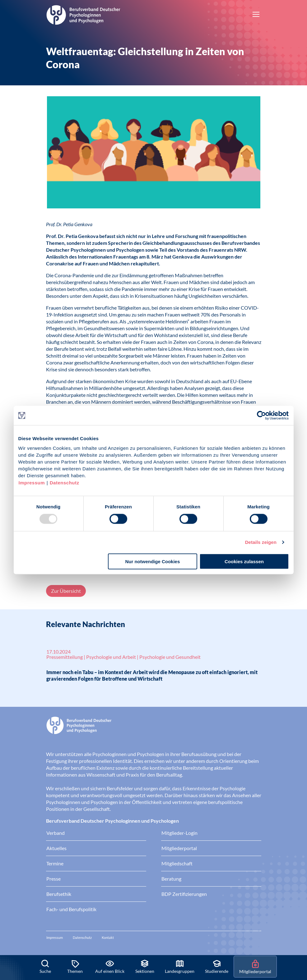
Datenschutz (65, 482)
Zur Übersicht (66, 591)
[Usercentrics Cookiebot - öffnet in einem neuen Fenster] (262, 416)
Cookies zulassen (244, 561)
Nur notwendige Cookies (152, 561)
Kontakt (108, 937)
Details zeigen (261, 542)
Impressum (32, 482)
